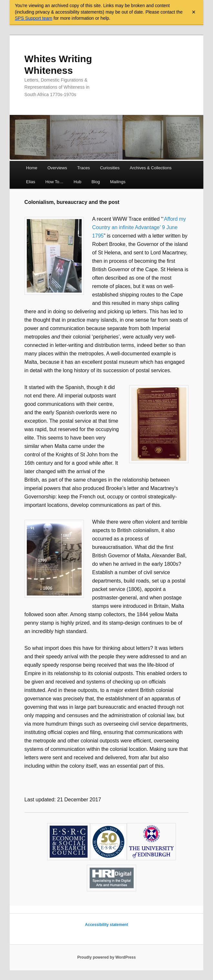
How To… (54, 182)
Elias (31, 182)
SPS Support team (34, 18)
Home (32, 168)
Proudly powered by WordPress (106, 957)
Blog (96, 182)
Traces (83, 168)
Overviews (57, 168)
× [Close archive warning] (194, 12)
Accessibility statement (106, 925)
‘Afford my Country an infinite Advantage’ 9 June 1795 (139, 227)
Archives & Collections (151, 168)
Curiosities (110, 168)
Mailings (118, 182)
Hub (77, 182)
